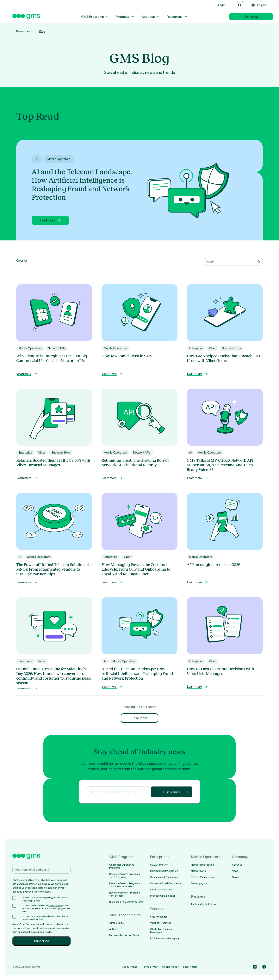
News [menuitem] (235, 871)
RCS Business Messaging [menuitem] (164, 938)
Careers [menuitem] (237, 877)
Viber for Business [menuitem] (161, 923)
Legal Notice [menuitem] (190, 967)
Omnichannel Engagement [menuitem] (165, 877)
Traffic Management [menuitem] (203, 877)
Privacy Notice (55, 905)
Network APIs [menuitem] (199, 871)
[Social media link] (255, 967)
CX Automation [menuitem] (159, 865)
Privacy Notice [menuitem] (129, 967)
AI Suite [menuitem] (114, 929)
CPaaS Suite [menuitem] (116, 923)
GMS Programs (95, 17)
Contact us (251, 17)
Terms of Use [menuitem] (150, 967)
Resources (177, 17)
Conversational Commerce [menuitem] (166, 883)
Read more (50, 220)
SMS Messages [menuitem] (159, 917)
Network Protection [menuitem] (202, 865)
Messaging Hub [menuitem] (200, 883)
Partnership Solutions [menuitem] (204, 904)
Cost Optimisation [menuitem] (161, 890)
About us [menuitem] (237, 865)
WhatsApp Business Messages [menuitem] (162, 931)
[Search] (240, 5)
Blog (42, 31)
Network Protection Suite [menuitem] (124, 935)
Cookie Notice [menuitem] (170, 967)
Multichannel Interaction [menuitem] (164, 871)
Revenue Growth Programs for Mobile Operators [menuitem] (125, 885)
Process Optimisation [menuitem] (163, 896)
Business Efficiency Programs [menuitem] (126, 902)
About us (151, 17)
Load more (140, 718)
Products (125, 17)
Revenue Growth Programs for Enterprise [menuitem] (125, 876)
